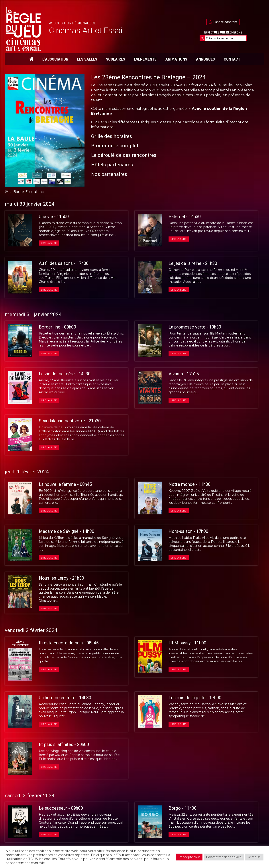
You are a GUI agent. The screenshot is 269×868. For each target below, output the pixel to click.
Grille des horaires (112, 136)
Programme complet (115, 146)
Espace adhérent (223, 22)
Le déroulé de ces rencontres (124, 155)
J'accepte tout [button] (189, 857)
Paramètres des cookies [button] (224, 857)
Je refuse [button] (254, 857)
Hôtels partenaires (112, 165)
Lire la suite (49, 243)
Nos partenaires (109, 174)
